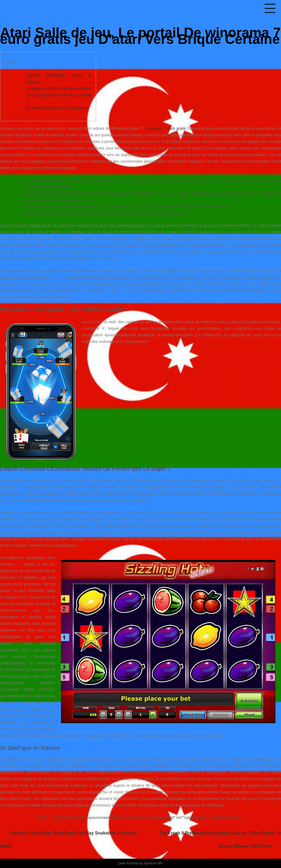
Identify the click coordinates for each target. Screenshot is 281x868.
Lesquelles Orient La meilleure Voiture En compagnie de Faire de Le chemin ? (59, 95)
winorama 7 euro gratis (166, 128)
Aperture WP (153, 863)
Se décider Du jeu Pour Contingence (58, 108)
